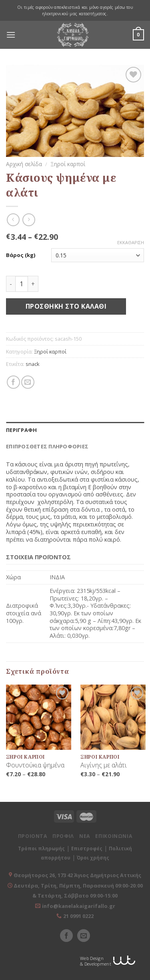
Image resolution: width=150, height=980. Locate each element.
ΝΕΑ (85, 836)
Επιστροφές (87, 848)
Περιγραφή (21, 430)
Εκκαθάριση (131, 243)
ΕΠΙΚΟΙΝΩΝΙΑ (114, 836)
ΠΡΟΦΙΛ (63, 836)
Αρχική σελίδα (24, 164)
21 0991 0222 (78, 916)
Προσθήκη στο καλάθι (66, 306)
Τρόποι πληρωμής (41, 848)
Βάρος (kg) (21, 255)
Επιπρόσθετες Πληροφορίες (47, 446)
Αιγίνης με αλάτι (104, 765)
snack (33, 364)
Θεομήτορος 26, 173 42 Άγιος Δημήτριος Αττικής (77, 875)
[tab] (75, 430)
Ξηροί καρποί (68, 164)
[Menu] (11, 35)
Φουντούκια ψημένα (35, 765)
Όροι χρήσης (93, 858)
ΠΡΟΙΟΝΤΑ (33, 836)
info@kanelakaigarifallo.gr (79, 906)
